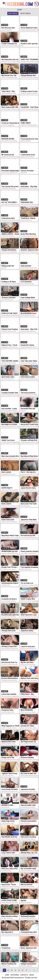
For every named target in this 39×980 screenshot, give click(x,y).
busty (30, 458)
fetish (35, 379)
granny (10, 30)
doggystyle (10, 77)
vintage (35, 77)
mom (18, 109)
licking (30, 125)
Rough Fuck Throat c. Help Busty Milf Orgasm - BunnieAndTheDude (10, 567)
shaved (4, 220)
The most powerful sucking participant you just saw (28, 393)
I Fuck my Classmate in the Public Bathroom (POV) (10, 123)
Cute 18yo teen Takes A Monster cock (29, 361)
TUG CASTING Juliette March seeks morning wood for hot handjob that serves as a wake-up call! (10, 361)
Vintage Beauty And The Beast (28, 75)
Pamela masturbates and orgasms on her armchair (29, 821)
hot (15, 426)
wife (10, 347)
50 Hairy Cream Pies (9, 647)
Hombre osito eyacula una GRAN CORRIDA (29, 44)
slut (28, 426)
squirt (22, 379)
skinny (32, 522)
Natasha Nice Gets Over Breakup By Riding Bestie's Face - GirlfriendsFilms (10, 742)
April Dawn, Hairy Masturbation (8, 377)
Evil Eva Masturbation (10, 678)
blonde (11, 426)
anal (25, 173)
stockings (14, 46)
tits (31, 30)
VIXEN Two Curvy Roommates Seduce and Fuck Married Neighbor (9, 440)
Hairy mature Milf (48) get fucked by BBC (10, 107)
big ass (36, 109)
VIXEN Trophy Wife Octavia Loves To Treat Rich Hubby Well (29, 599)
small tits (35, 93)
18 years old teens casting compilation (9, 298)
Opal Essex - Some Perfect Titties (9, 885)
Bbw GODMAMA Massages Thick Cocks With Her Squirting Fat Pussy (28, 710)
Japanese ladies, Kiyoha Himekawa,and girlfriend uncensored (29, 631)
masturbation (32, 553)
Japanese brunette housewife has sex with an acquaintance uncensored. (29, 789)
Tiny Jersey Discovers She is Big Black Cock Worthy (10, 186)
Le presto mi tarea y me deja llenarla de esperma (9, 599)
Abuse (32, 975)
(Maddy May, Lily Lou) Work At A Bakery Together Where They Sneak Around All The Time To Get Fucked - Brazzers (29, 853)
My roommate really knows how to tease (28, 869)
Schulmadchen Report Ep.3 (10, 583)
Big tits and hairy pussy (27, 662)
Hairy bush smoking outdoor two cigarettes (29, 837)
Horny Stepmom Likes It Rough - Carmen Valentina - (29, 28)
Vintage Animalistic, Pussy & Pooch (9, 250)
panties (23, 141)
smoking (27, 839)
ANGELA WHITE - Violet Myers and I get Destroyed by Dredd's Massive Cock (10, 234)
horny (13, 490)
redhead (7, 204)
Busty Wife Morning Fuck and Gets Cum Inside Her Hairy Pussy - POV (29, 234)
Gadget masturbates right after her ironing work (29, 964)
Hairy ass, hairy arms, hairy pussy (10, 869)
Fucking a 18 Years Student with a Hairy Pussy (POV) (9, 282)
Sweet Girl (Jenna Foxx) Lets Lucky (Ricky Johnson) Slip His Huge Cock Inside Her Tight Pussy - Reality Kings (29, 345)
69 (9, 807)
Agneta (23, 900)
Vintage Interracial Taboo (8, 631)
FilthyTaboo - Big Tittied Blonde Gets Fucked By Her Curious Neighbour (29, 694)
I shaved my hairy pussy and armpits (8, 218)
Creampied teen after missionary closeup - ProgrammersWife (29, 932)
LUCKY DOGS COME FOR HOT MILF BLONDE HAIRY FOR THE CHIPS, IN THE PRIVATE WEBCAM (9, 900)
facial (22, 775)
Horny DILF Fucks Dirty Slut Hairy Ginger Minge (29, 424)
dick (10, 141)
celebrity (4, 585)
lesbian (4, 744)
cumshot (4, 61)
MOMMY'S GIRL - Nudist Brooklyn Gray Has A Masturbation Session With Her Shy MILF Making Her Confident (10, 805)
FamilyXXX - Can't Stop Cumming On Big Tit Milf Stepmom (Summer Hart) (29, 107)
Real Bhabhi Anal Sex (9, 837)
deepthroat (30, 109)
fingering (28, 300)
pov (3, 141)
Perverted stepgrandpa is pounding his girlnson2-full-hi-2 (10, 171)
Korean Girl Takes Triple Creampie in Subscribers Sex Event (29, 726)
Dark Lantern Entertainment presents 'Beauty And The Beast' (10, 472)
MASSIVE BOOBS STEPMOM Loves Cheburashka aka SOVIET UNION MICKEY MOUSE (10, 139)
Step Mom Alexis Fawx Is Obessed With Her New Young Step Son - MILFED (10, 535)
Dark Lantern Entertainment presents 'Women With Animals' (10, 504)
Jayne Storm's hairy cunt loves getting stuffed (28, 488)
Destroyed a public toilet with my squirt (28, 377)
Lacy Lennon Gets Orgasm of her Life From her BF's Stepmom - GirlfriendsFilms (9, 853)
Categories (15, 975)
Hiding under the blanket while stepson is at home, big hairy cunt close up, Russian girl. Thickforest (10, 266)
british (8, 760)
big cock (4, 173)
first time (33, 474)
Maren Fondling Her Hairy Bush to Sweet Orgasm (9, 964)
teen (17, 61)
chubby (23, 236)
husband (4, 331)
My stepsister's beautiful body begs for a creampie (9, 932)
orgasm (27, 30)
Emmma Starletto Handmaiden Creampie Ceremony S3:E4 (29, 758)
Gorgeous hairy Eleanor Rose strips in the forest (10, 710)
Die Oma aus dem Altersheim (8, 28)
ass (36, 188)
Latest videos (25, 13)
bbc (29, 284)
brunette (23, 188)
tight (8, 109)
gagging (10, 411)
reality (7, 902)
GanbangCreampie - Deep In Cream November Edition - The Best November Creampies (28, 916)
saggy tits (11, 458)
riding (7, 315)
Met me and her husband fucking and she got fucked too (29, 885)
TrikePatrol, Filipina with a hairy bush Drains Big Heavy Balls (29, 218)
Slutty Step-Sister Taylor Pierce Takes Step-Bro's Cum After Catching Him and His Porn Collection (10, 821)
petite (12, 173)
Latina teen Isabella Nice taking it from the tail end (10, 694)
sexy (3, 537)
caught (16, 537)
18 (2, 284)
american (13, 109)
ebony (34, 918)
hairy (6, 30)
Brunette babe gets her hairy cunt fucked (10, 615)
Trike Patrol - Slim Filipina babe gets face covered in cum (10, 91)
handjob (4, 363)
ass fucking (30, 887)
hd (25, 220)
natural (14, 141)
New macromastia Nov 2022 (10, 456)
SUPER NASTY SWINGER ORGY (7, 488)
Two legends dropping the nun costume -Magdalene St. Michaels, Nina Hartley (29, 567)
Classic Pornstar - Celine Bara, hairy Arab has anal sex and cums (29, 171)
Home (7, 975)
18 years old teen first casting (29, 440)
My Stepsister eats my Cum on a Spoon (10, 59)
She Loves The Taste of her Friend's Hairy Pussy (29, 504)
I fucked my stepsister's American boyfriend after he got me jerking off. (10, 948)
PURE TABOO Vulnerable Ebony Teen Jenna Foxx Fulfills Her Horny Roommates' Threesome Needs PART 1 (29, 123)
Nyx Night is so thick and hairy (9, 424)
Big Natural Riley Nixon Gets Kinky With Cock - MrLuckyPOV (29, 456)
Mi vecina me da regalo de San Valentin (10, 155)
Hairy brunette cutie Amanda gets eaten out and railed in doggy (29, 805)
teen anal (4, 696)
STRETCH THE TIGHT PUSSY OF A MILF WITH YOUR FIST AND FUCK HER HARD (10, 313)
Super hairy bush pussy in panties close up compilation (10, 520)
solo (30, 395)
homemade (12, 157)
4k (2, 109)
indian (13, 839)
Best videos (13, 13)
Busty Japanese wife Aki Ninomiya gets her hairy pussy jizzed (29, 948)
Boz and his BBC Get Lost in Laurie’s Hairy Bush (29, 774)
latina (3, 490)
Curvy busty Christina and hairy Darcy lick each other (10, 789)
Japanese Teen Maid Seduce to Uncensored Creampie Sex (29, 520)
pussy (8, 46)
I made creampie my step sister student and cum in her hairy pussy (10, 44)
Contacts (24, 975)
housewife (24, 791)
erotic (35, 791)
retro (31, 77)
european (29, 966)
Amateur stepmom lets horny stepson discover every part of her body (29, 250)
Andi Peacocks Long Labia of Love (29, 615)
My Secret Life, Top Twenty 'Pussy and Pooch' (9, 75)
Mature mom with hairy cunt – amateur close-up (29, 678)
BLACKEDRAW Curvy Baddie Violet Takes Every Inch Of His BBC (29, 313)
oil (35, 934)
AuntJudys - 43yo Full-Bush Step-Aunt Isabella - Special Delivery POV (29, 329)
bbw (17, 490)
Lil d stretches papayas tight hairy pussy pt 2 (28, 282)
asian (32, 61)
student (4, 46)
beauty (36, 61)
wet (35, 236)
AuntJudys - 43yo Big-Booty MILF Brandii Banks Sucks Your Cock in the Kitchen (29, 186)
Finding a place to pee (29, 91)
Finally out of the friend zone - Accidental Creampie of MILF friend (9, 758)
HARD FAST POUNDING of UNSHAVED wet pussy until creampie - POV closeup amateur (29, 59)
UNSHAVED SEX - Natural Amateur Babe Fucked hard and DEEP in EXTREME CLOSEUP (29, 202)
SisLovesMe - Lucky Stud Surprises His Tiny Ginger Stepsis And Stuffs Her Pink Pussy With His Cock (9, 409)
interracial (4, 633)
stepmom (36, 30)
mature (29, 712)
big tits (35, 125)
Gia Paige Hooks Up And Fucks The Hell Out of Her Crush (29, 742)
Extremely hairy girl (28, 409)
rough (22, 30)
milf (3, 30)
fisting (14, 315)
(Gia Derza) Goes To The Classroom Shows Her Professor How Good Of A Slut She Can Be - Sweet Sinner (10, 662)
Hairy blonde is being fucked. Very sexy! (9, 916)
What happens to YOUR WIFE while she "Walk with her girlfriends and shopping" (10, 726)
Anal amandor (26, 266)
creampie (24, 61)
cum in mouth (11, 61)
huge (27, 236)
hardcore (4, 93)
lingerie (15, 411)
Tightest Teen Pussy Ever (9, 774)
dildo (26, 553)
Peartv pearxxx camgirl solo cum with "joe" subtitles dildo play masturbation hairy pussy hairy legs (29, 551)
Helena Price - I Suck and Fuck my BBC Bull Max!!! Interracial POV (10, 345)
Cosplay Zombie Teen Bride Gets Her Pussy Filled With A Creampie (10, 393)
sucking (8, 950)
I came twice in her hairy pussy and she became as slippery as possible (29, 155)
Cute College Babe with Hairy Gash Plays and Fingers (29, 298)
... (30, 970)
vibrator (28, 141)
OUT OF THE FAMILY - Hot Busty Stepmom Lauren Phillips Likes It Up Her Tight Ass (10, 202)
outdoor (4, 77)
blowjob (10, 93)
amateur (7, 300)
